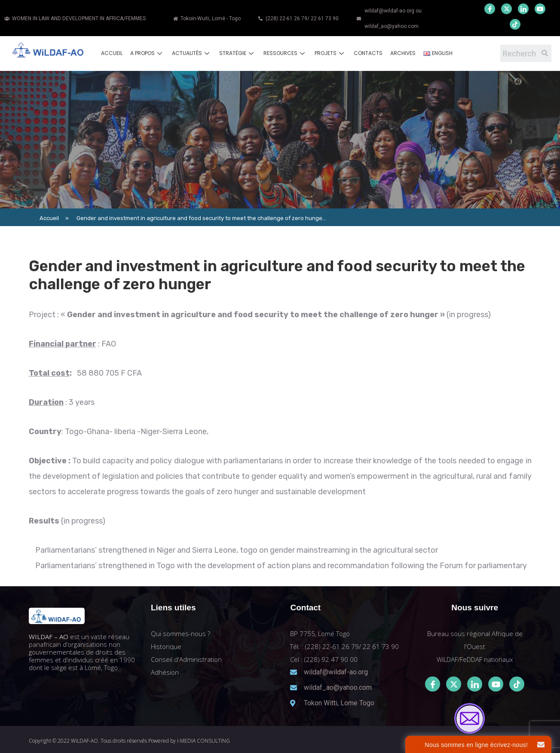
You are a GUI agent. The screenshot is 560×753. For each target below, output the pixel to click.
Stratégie (237, 53)
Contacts (368, 53)
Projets (330, 53)
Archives (403, 53)
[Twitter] (506, 9)
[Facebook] (490, 9)
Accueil (112, 53)
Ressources (285, 53)
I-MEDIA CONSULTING (203, 741)
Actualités (192, 53)
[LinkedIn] (523, 9)
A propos (147, 53)
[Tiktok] (517, 684)
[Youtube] (540, 9)
